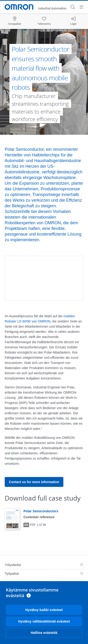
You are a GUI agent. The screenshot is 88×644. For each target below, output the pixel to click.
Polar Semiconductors (41, 511)
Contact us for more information (34, 482)
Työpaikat (12, 574)
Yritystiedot (13, 565)
